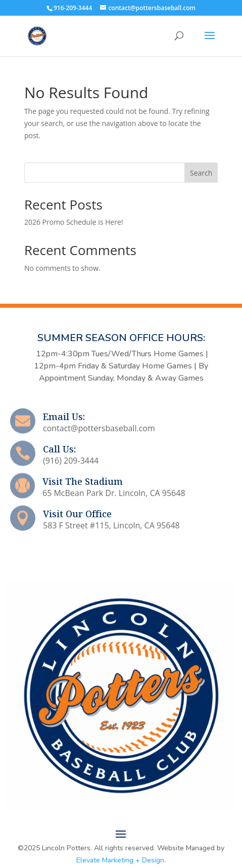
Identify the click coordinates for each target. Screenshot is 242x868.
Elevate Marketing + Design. (121, 860)
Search (201, 173)
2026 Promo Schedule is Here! (74, 222)
